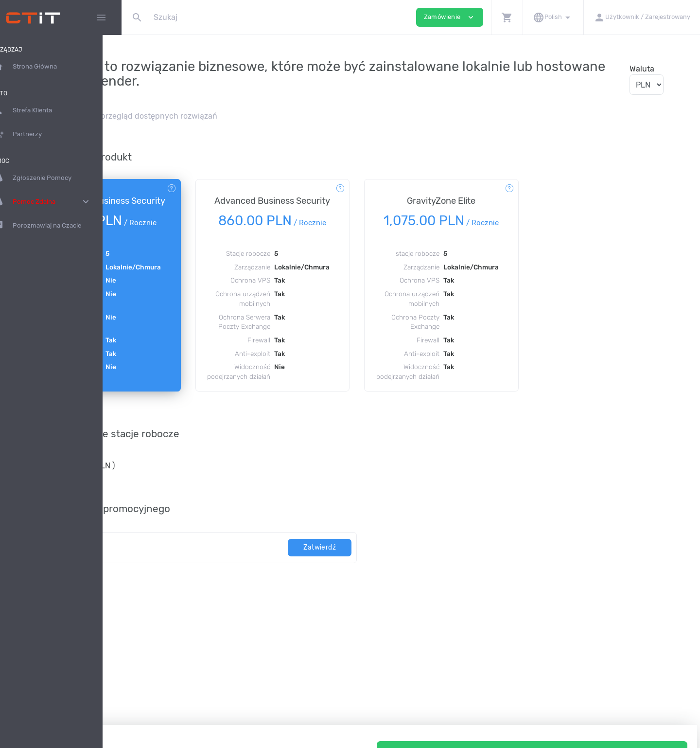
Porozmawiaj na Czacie (56, 226)
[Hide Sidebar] (101, 18)
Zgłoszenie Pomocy (51, 178)
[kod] (239, 576)
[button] (507, 17)
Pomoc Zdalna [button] (61, 202)
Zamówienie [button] (450, 17)
